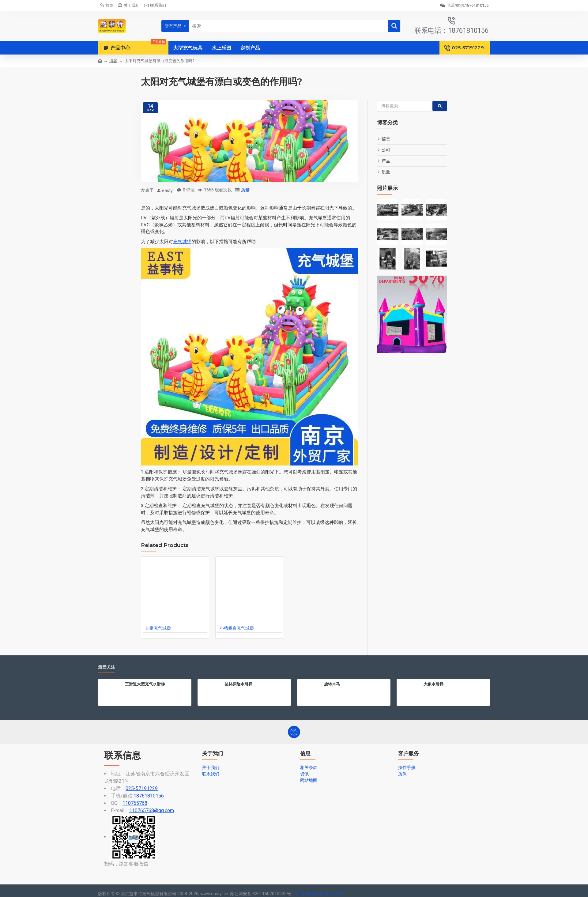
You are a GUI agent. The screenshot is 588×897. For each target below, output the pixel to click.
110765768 (135, 803)
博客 (113, 61)
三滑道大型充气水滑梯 (145, 684)
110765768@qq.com (152, 810)
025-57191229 (142, 788)
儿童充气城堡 (158, 628)
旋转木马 (332, 684)
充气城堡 (182, 242)
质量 (245, 190)
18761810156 (149, 796)
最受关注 (107, 667)
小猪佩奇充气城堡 (237, 628)
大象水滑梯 (433, 684)
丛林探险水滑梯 (238, 684)
